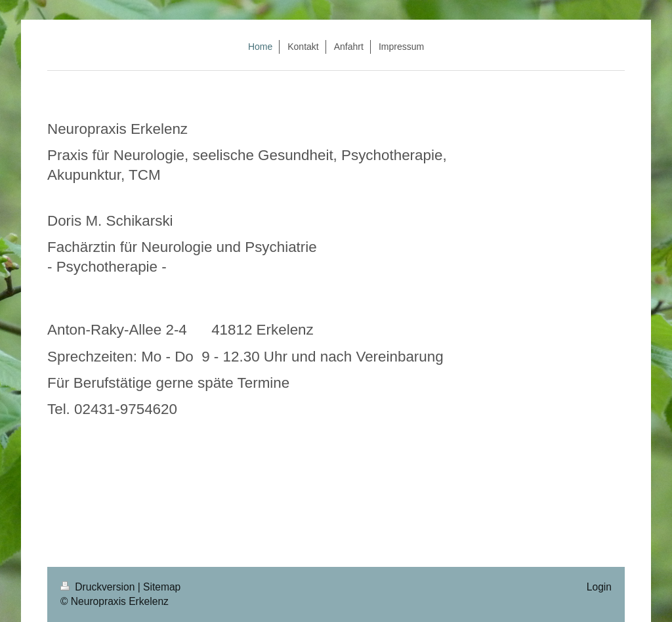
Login (599, 587)
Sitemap (162, 587)
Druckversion (99, 587)
